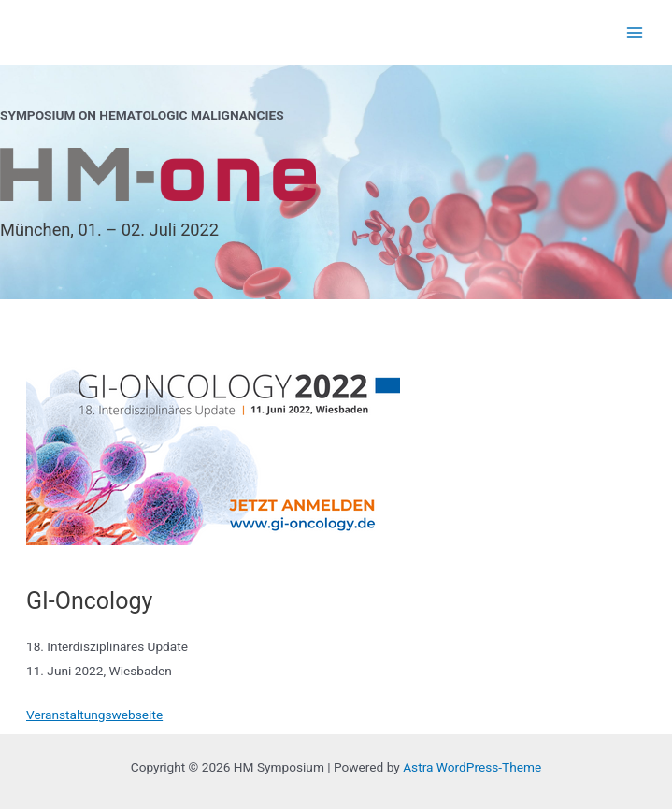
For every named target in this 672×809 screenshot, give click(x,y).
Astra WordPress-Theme (472, 767)
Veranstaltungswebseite (94, 715)
